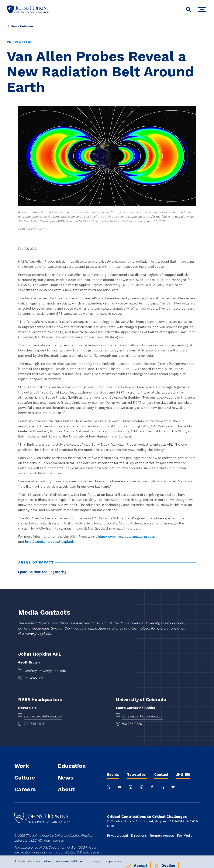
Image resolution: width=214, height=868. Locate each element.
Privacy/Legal (117, 836)
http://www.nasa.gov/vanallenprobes (126, 537)
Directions (139, 836)
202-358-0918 (34, 724)
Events (113, 775)
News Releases (22, 26)
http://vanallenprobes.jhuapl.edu (50, 542)
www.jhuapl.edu (38, 634)
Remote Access (162, 836)
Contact (161, 775)
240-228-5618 (34, 678)
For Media (185, 836)
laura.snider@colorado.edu (142, 716)
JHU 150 (183, 775)
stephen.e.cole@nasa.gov (43, 716)
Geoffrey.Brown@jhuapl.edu (45, 671)
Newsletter (137, 775)
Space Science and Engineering (42, 572)
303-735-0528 (132, 724)
